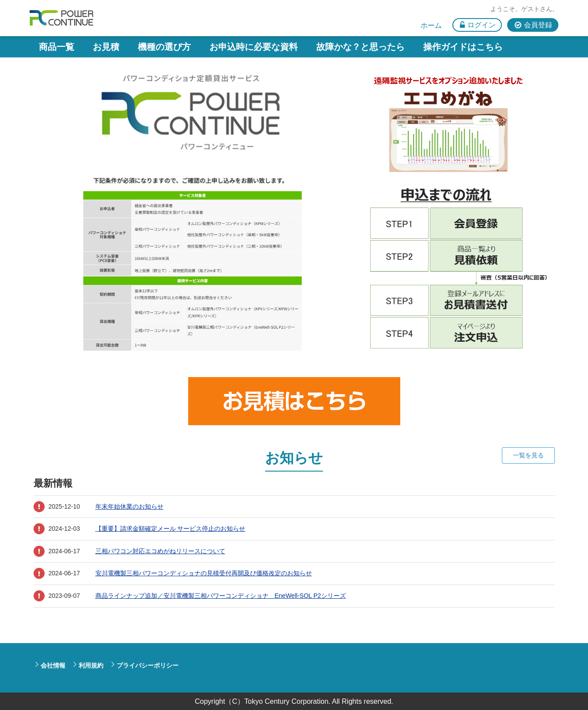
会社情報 (53, 665)
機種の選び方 (164, 47)
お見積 (106, 47)
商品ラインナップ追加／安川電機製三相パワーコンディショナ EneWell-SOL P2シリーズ (221, 596)
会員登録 (538, 25)
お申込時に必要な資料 (254, 47)
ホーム (431, 25)
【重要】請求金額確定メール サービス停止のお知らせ (171, 529)
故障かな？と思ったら (360, 47)
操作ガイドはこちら (463, 47)
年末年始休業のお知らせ (129, 506)
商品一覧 (57, 47)
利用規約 (91, 665)
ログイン (482, 25)
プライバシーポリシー (148, 665)
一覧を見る (528, 455)
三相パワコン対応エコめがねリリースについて (160, 551)
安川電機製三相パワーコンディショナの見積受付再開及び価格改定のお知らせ (204, 573)
